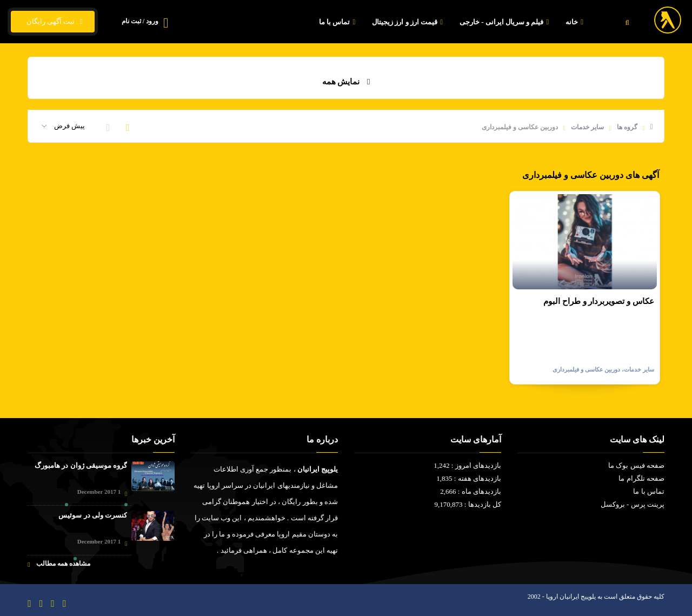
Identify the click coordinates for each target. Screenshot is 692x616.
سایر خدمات (587, 127)
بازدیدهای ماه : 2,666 (471, 491)
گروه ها (627, 127)
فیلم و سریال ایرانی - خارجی (505, 22)
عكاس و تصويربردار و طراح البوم (599, 301)
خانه (576, 22)
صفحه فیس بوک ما (636, 465)
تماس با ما (338, 22)
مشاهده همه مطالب (59, 564)
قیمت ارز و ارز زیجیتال (409, 22)
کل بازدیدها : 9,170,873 (468, 504)
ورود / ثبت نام (140, 21)
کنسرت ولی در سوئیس (93, 515)
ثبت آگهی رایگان (53, 22)
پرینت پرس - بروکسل (633, 504)
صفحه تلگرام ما (641, 478)
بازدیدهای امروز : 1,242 (467, 465)
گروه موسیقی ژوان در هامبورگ (81, 465)
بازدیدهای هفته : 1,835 (469, 478)
